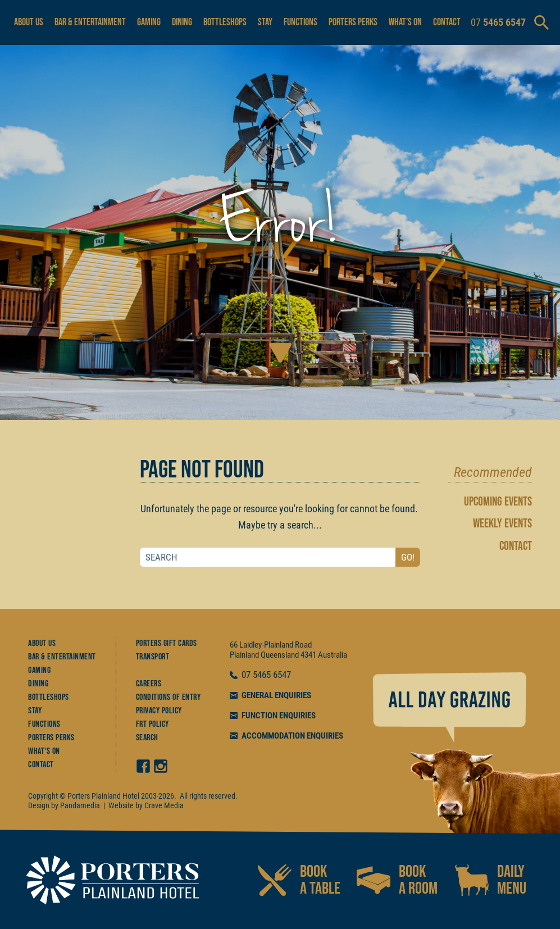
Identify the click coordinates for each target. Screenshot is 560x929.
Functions (301, 22)
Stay (265, 22)
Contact (447, 22)
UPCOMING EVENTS (498, 502)
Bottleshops (225, 22)
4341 (308, 655)
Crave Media (164, 805)
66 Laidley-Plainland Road (271, 645)
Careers (149, 684)
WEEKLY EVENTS (502, 524)
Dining (182, 22)
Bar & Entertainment (90, 22)
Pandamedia (80, 805)
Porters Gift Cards (167, 643)
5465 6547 (272, 675)
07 (247, 675)
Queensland (280, 655)
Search (147, 738)
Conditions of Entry (169, 697)
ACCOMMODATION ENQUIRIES (292, 736)
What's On (405, 22)
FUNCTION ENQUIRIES (279, 716)
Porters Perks (353, 22)
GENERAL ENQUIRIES (276, 695)
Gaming (149, 22)
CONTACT (516, 546)
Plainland (244, 655)
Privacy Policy (159, 711)
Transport (153, 657)
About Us (29, 22)
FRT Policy (152, 724)
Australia (333, 655)
